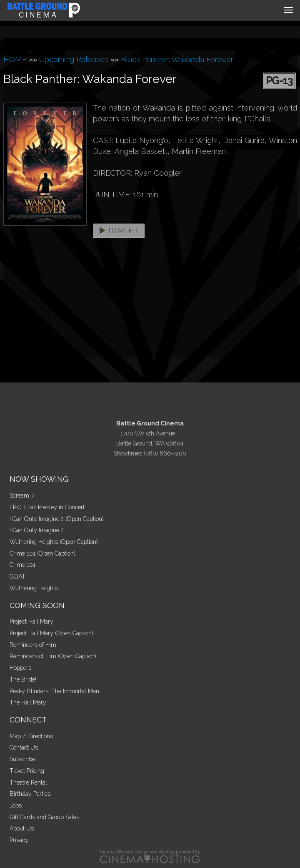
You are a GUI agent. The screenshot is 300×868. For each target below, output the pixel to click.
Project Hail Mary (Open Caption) (51, 633)
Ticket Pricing (27, 771)
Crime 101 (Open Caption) (42, 554)
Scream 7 (22, 496)
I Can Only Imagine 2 (37, 530)
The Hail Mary (28, 702)
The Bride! (23, 679)
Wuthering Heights (34, 588)
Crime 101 (22, 565)
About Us (22, 828)
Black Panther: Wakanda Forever (177, 59)
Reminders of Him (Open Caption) (53, 656)
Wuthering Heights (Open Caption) (54, 542)
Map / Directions (31, 736)
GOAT (17, 576)
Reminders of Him (33, 645)
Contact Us (24, 747)
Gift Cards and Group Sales (44, 817)
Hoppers (20, 668)
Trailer (119, 230)
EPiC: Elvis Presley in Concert (47, 507)
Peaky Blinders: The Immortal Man (54, 691)
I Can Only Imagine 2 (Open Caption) (57, 519)
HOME (15, 59)
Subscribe (22, 759)
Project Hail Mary (31, 621)
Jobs (16, 805)
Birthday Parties (30, 794)
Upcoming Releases (74, 59)
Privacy (19, 840)
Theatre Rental (28, 782)
